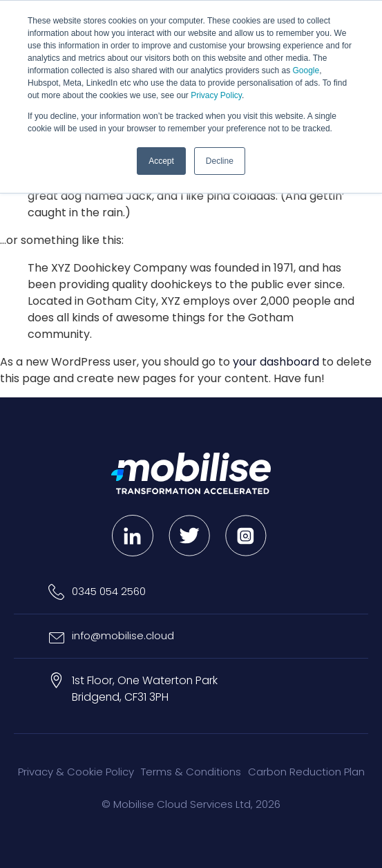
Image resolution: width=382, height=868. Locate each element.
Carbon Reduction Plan (306, 772)
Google (306, 70)
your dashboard (276, 362)
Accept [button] (161, 161)
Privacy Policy (216, 95)
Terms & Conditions (191, 772)
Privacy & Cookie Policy (76, 772)
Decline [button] (220, 161)
